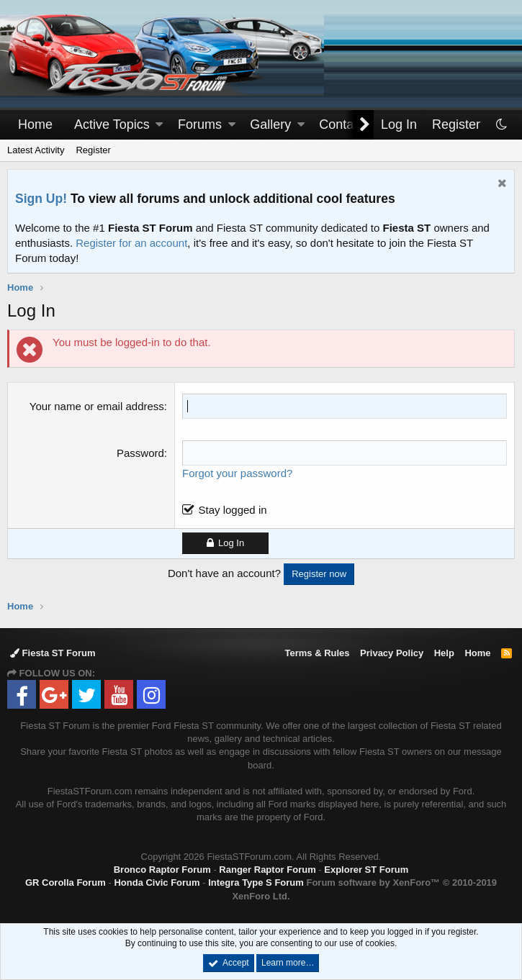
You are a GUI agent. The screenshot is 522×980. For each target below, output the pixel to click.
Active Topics (112, 124)
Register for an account (131, 243)
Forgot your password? (237, 473)
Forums (200, 124)
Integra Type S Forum (256, 883)
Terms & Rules (317, 653)
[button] (159, 125)
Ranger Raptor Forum (267, 870)
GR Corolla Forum (66, 883)
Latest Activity (36, 150)
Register (93, 150)
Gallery (270, 124)
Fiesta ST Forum (53, 653)
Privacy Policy (392, 653)
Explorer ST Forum (366, 870)
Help (444, 653)
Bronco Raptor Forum (162, 870)
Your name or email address (97, 406)
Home (35, 124)
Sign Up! (41, 199)
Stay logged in (232, 510)
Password (140, 453)
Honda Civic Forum (157, 883)
